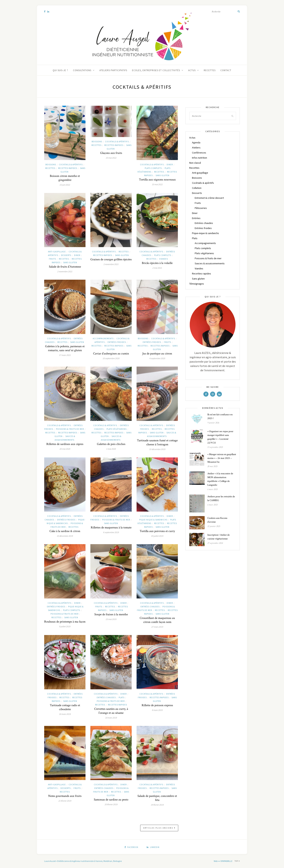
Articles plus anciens (159, 828)
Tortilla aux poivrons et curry (157, 531)
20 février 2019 (111, 804)
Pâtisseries (201, 208)
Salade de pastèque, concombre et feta (157, 798)
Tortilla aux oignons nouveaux (157, 180)
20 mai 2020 (65, 449)
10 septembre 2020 (111, 358)
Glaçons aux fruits (111, 153)
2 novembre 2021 (65, 271)
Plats (122, 697)
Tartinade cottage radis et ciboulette (65, 707)
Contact (226, 70)
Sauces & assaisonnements (210, 263)
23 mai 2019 (111, 619)
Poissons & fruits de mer (70, 429)
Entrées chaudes (150, 607)
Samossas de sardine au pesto (111, 800)
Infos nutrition (200, 158)
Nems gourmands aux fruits (65, 796)
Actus (192, 70)
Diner (170, 165)
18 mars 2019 (65, 714)
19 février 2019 (157, 805)
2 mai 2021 (157, 268)
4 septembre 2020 (157, 358)
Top (237, 861)
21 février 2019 (65, 801)
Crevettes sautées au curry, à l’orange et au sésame (111, 711)
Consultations (82, 70)
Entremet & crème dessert (209, 198)
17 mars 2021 (65, 355)
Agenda (196, 142)
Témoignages (197, 284)
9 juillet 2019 (65, 626)
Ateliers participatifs (113, 70)
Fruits (52, 259)
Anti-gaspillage (57, 252)
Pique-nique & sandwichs (153, 520)
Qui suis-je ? (60, 70)
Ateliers (196, 148)
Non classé (195, 163)
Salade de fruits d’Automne (65, 267)
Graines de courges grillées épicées (111, 259)
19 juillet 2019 (157, 536)
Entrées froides (117, 342)
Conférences (199, 153)
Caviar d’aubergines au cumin (111, 354)
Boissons (51, 165)
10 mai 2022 (111, 158)
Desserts (66, 255)
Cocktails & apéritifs (71, 165)
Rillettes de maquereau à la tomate (111, 527)
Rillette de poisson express (157, 705)
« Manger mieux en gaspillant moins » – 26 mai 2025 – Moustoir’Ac (222, 458)
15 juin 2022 (65, 185)
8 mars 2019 (157, 710)
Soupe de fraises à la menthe (111, 614)
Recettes (210, 70)
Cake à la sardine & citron (65, 531)
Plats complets (153, 168)
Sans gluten (162, 175)
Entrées (196, 218)
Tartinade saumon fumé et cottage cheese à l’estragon (157, 442)
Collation (197, 188)
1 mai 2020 (111, 449)
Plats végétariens (117, 429)
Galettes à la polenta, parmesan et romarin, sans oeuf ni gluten (65, 348)
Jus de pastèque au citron (157, 354)
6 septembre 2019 (111, 532)
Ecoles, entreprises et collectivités (156, 70)
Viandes (164, 259)
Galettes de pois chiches (111, 444)
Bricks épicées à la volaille (157, 263)
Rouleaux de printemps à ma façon (65, 622)
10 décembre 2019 (157, 449)
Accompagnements (103, 339)
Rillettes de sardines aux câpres (65, 444)
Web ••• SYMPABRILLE (223, 861)
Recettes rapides (68, 168)
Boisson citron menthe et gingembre (65, 178)
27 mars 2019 (157, 627)
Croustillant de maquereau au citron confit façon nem (157, 620)
